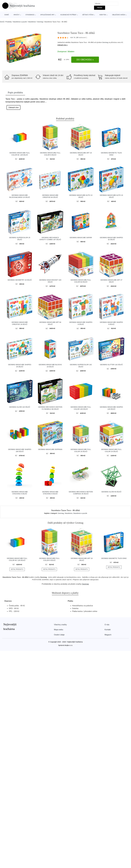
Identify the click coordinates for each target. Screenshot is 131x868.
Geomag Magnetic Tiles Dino (114, 558)
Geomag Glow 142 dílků (20, 407)
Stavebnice (30, 15)
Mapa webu (59, 630)
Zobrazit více (14, 107)
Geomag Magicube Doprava (50, 449)
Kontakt (108, 630)
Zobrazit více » (63, 45)
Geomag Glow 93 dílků (111, 492)
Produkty (8, 22)
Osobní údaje (59, 635)
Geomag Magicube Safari (81, 238)
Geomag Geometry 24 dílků (20, 280)
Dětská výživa (88, 15)
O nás (107, 625)
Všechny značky (60, 625)
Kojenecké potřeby (68, 15)
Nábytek (103, 15)
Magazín (108, 635)
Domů (7, 15)
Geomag (40, 22)
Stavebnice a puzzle (20, 22)
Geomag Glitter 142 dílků (111, 365)
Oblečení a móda (119, 15)
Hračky (17, 15)
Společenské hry (47, 15)
